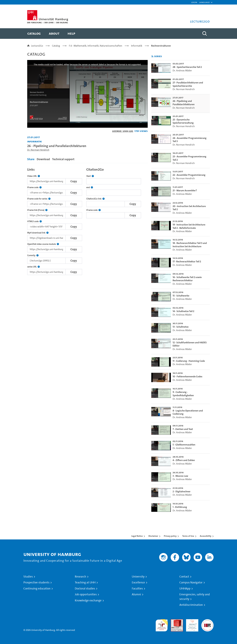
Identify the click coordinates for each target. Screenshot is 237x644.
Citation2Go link (95, 199)
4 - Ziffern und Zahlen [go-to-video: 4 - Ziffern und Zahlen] (184, 460)
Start (90, 176)
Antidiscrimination (191, 605)
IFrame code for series (39, 199)
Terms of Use (188, 536)
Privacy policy (170, 536)
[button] (204, 2)
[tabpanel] (87, 221)
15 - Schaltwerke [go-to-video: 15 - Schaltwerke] (181, 296)
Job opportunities (86, 594)
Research (80, 577)
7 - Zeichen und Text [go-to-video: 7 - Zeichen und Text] (183, 429)
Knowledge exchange (88, 600)
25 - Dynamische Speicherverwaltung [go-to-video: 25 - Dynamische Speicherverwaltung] (183, 121)
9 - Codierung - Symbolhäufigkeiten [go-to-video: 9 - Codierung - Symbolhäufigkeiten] (183, 394)
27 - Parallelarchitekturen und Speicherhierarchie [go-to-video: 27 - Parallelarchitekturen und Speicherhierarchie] (188, 84)
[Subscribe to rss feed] (152, 56)
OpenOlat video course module (43, 244)
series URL (33, 267)
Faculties (137, 589)
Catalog (56, 46)
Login (194, 2)
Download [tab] (43, 159)
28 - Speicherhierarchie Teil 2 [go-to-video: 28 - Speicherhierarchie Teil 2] (187, 67)
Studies (28, 577)
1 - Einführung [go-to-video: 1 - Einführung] (180, 507)
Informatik (137, 46)
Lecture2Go (37, 46)
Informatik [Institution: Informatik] (35, 141)
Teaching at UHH (85, 583)
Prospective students (36, 583)
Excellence (138, 583)
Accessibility (206, 536)
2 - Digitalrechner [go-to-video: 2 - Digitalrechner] (182, 491)
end (90, 187)
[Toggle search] (205, 34)
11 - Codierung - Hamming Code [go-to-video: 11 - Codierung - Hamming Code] (189, 361)
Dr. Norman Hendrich (38, 150)
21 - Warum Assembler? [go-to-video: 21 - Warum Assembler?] (185, 190)
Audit (174, 621)
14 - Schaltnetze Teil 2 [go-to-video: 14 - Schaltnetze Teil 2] (183, 311)
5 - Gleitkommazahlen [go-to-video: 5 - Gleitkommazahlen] (184, 445)
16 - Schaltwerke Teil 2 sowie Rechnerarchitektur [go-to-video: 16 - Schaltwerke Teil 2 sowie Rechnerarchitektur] (187, 279)
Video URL (34, 176)
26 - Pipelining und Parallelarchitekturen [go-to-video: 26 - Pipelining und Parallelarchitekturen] (184, 103)
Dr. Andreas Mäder (182, 70)
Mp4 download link (38, 233)
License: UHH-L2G (123, 131)
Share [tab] (31, 159)
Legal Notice (137, 536)
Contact (184, 577)
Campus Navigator (191, 583)
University (138, 577)
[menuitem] (34, 34)
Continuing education (37, 589)
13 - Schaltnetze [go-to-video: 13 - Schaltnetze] (181, 327)
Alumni (136, 594)
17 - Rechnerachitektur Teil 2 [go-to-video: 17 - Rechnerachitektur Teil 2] (187, 261)
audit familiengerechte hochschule (162, 625)
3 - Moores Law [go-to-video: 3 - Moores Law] (180, 476)
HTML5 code (34, 221)
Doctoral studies (85, 589)
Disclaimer (153, 536)
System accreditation (207, 623)
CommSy (33, 255)
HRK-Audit (191, 621)
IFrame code (34, 187)
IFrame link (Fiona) (37, 210)
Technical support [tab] (63, 159)
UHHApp (185, 589)
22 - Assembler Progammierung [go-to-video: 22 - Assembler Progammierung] (189, 175)
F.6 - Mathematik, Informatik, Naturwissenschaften (96, 46)
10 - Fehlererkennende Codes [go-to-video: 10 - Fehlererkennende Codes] (187, 376)
